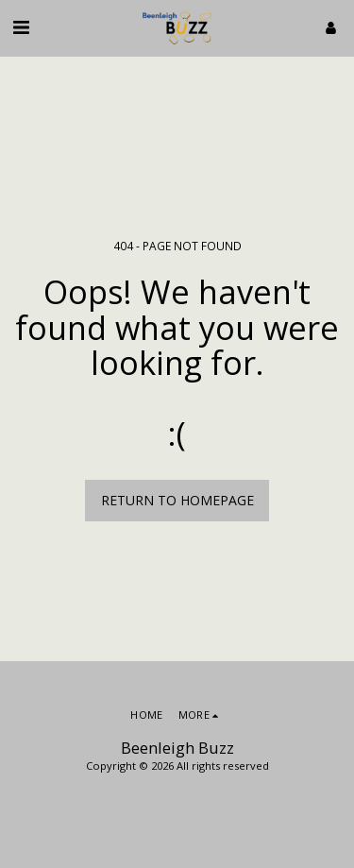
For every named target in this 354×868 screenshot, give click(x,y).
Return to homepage (177, 500)
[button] (21, 27)
